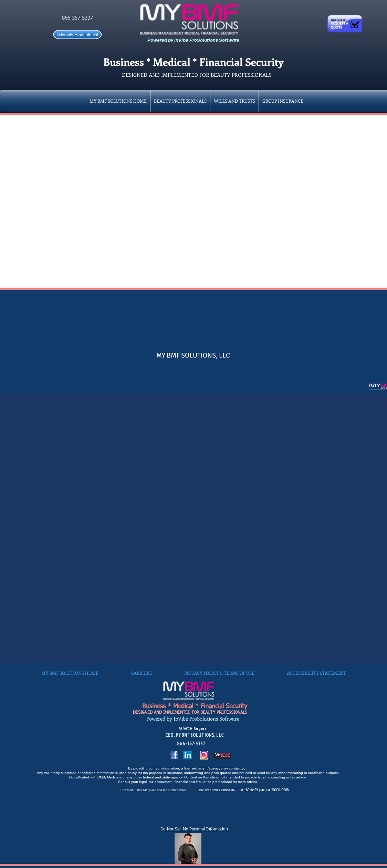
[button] (283, 101)
